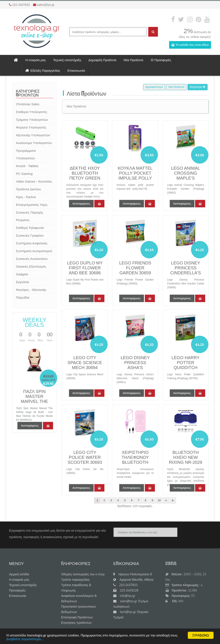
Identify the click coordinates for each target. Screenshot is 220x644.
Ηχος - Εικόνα (26, 197)
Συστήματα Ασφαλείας (32, 243)
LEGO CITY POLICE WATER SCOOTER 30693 (85, 457)
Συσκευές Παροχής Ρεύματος (30, 216)
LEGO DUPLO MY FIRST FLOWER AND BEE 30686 (85, 268)
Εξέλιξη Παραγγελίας (43, 71)
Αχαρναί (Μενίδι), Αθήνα (133, 580)
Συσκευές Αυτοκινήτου (32, 259)
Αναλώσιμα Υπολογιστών (34, 143)
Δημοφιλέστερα (154, 87)
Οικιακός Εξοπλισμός (31, 266)
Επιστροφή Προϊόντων (77, 617)
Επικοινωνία (76, 71)
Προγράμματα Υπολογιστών (26, 154)
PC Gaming (24, 174)
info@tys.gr (124, 596)
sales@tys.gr (46, 5)
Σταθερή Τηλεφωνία (30, 228)
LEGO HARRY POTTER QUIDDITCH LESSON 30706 (186, 365)
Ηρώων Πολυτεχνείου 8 (133, 574)
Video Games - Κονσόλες (34, 181)
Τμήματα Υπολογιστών (32, 120)
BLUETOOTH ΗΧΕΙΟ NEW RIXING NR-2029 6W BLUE (186, 460)
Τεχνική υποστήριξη (67, 60)
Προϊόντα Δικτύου (28, 189)
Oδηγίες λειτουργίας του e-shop (83, 574)
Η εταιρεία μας (36, 60)
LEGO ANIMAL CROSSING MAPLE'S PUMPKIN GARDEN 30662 (186, 178)
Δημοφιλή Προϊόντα (102, 60)
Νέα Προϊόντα (133, 60)
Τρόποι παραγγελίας (76, 580)
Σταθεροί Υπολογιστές (32, 112)
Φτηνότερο (198, 87)
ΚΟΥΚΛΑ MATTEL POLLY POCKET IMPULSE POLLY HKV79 (135, 176)
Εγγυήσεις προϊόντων (76, 623)
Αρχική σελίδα (19, 574)
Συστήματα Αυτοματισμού (34, 251)
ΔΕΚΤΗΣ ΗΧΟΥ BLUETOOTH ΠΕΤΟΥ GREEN (85, 173)
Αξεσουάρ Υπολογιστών (33, 135)
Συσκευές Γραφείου (30, 235)
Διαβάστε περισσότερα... (25, 639)
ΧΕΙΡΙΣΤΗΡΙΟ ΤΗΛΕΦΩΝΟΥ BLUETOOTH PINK (135, 460)
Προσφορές (161, 60)
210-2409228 (126, 590)
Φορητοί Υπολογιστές (31, 127)
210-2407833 (125, 585)
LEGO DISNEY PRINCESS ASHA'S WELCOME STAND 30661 (135, 368)
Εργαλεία (22, 282)
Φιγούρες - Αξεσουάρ (31, 290)
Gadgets (22, 274)
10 (159, 500)
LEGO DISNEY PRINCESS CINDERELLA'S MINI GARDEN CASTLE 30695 (186, 273)
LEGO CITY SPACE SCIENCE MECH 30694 (85, 363)
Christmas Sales (28, 104)
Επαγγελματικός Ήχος (32, 205)
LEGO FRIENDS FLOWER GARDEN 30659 (135, 268)
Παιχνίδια (23, 297)
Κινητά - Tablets (27, 166)
